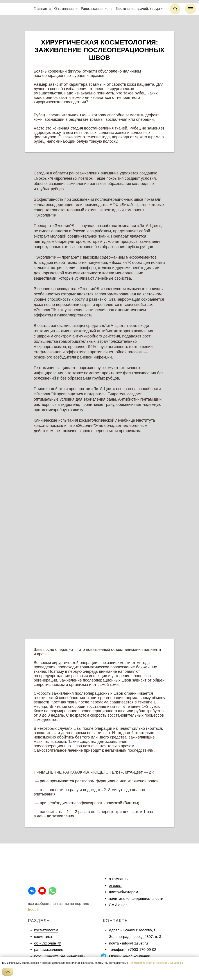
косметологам (46, 930)
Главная (40, 9)
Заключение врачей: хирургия (140, 9)
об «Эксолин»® (48, 943)
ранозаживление (49, 950)
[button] (175, 9)
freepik (34, 910)
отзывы (115, 885)
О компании (64, 9)
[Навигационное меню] (190, 9)
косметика (43, 937)
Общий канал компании (130, 956)
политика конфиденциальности (136, 899)
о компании (119, 879)
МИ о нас (119, 905)
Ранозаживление (95, 9)
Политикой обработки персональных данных (156, 963)
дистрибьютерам (123, 892)
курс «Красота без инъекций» (60, 956)
